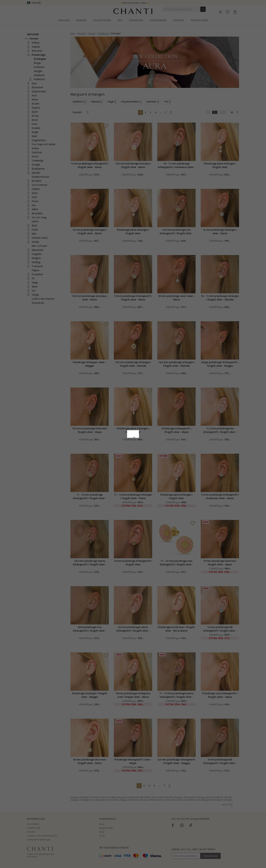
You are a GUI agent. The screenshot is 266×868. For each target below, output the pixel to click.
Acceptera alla (133, 454)
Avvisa (118, 462)
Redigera (148, 462)
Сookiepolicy (116, 437)
